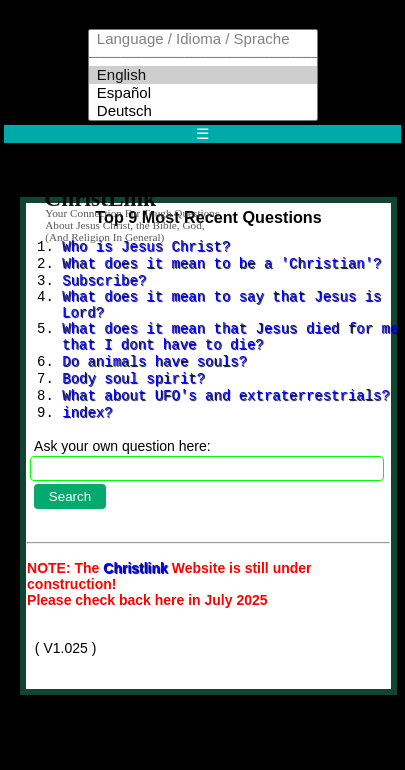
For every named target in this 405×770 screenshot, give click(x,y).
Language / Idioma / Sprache (203, 39)
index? (87, 437)
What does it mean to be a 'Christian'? (221, 266)
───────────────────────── (203, 57)
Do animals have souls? (154, 380)
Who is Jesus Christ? (146, 247)
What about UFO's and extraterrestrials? (226, 418)
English (203, 75)
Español (203, 93)
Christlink (137, 596)
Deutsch (203, 111)
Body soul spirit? (133, 399)
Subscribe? (104, 285)
